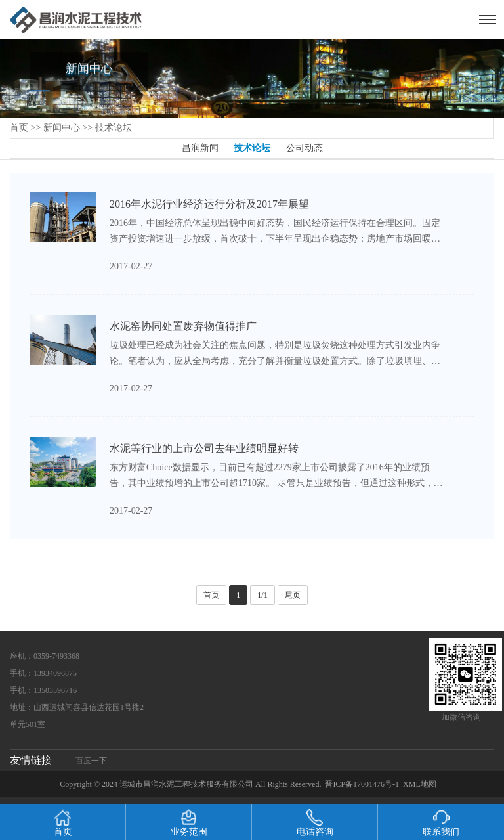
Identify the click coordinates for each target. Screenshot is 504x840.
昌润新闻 (200, 148)
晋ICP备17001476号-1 (362, 784)
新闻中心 (62, 128)
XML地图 (420, 784)
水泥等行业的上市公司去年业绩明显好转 (204, 448)
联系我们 (441, 823)
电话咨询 (315, 823)
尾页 (293, 595)
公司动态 (304, 148)
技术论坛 (114, 128)
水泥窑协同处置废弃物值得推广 (183, 326)
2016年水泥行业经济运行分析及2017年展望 (209, 204)
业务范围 (189, 823)
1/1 (262, 595)
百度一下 (91, 761)
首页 (19, 128)
